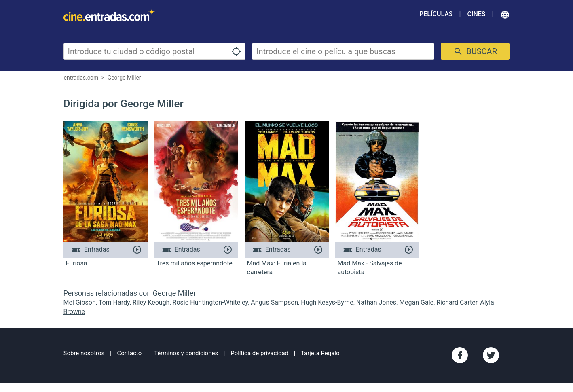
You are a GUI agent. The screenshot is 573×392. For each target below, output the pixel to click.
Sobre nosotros (84, 353)
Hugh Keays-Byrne (327, 302)
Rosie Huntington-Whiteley (210, 302)
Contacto (129, 353)
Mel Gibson (80, 302)
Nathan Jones (376, 302)
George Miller (124, 78)
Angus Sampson (274, 302)
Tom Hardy (114, 302)
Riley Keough (151, 302)
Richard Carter (457, 302)
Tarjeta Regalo (320, 353)
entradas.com (81, 78)
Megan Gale (416, 302)
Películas (436, 14)
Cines (476, 14)
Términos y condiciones (186, 353)
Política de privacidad (259, 353)
